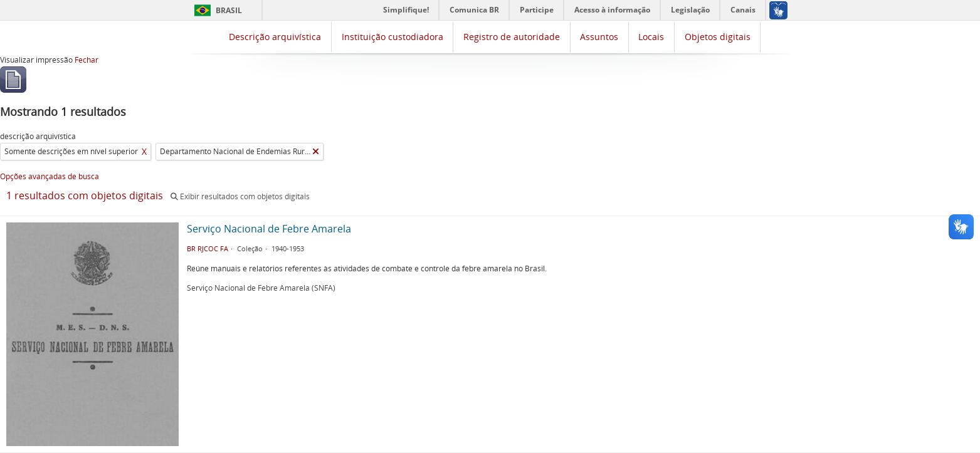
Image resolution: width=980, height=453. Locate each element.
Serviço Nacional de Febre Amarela (269, 229)
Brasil (229, 10)
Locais (651, 37)
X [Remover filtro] (144, 151)
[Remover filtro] (316, 152)
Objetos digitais (718, 37)
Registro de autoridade (512, 37)
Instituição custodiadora (393, 37)
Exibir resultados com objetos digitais (240, 196)
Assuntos (599, 37)
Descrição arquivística (275, 37)
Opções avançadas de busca (50, 176)
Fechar (87, 60)
